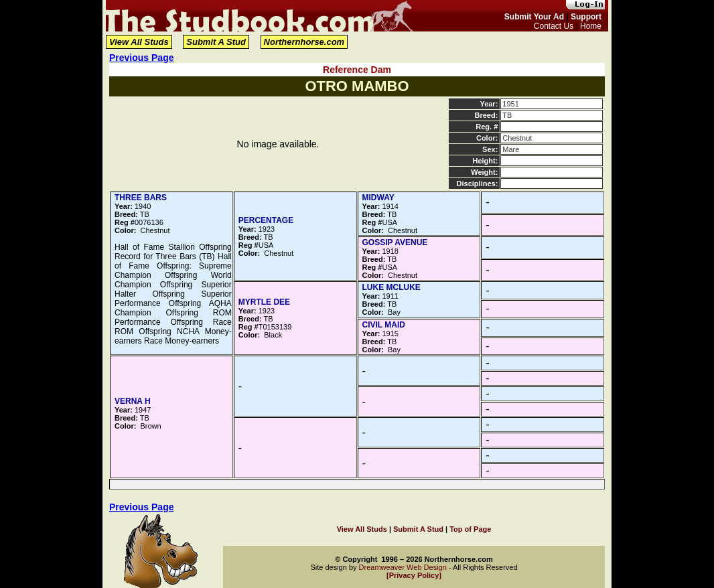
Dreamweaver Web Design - (406, 567)
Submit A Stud (216, 42)
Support (586, 17)
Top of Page (470, 529)
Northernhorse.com (304, 42)
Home (591, 26)
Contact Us (554, 26)
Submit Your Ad (534, 17)
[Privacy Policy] (414, 575)
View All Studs (139, 42)
